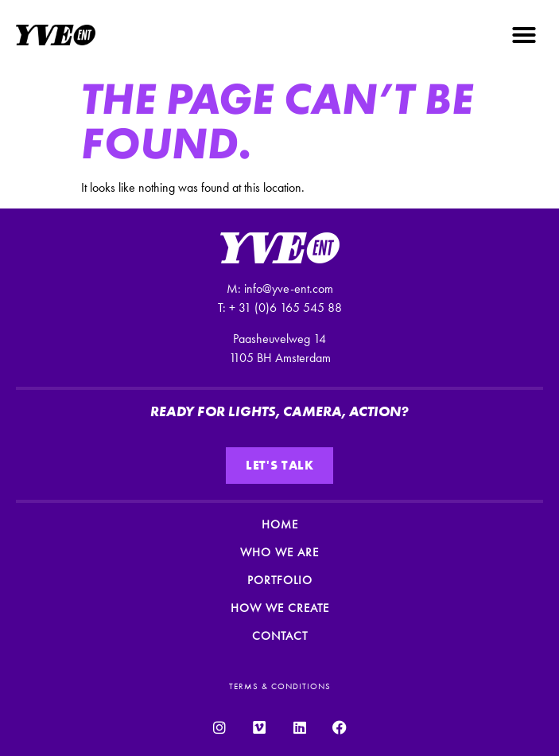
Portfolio (280, 580)
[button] (524, 35)
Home (280, 524)
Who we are (279, 552)
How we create (280, 608)
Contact (280, 636)
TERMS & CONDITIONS (280, 686)
